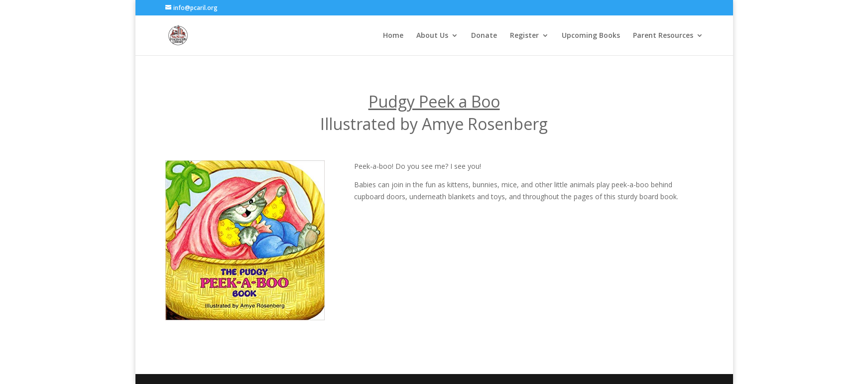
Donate (484, 36)
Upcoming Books (591, 36)
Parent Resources (663, 36)
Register (524, 36)
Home (393, 36)
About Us (432, 36)
